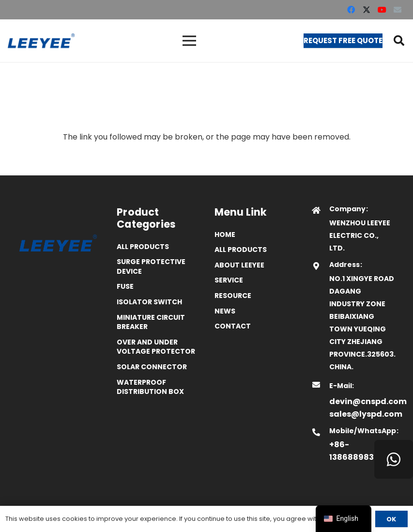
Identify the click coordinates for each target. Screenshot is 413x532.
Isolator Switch (149, 302)
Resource (233, 296)
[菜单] (189, 41)
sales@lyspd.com (366, 414)
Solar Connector (152, 367)
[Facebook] (351, 10)
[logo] (41, 41)
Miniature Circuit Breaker (151, 322)
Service (229, 280)
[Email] (398, 10)
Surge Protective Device (151, 266)
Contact (233, 326)
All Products (143, 247)
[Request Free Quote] (343, 41)
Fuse (125, 286)
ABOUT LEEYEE (239, 265)
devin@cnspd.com (368, 401)
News (225, 311)
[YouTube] (382, 10)
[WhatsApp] (394, 459)
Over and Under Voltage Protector (156, 347)
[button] (399, 41)
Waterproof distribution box (150, 387)
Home (225, 235)
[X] (367, 10)
